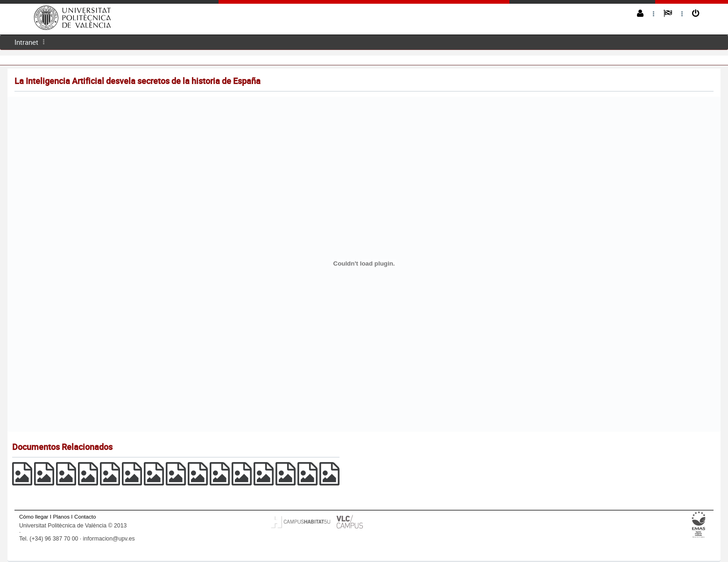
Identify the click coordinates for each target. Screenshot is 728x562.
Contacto (85, 516)
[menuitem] (26, 42)
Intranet (26, 42)
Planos (62, 516)
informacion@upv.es (109, 539)
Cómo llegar (34, 516)
